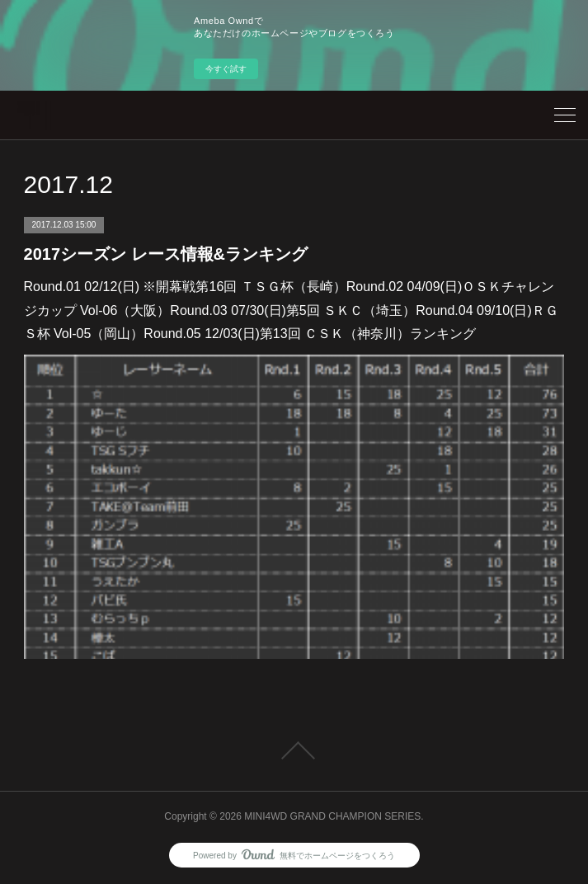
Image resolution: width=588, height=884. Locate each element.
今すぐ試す (226, 69)
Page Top (294, 750)
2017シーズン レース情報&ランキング (166, 254)
